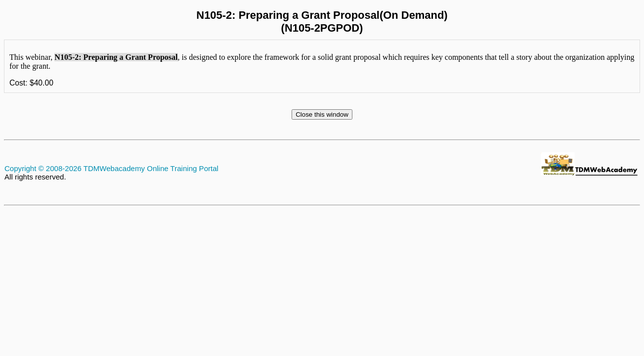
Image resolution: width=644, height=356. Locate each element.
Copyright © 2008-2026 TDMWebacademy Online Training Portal (111, 168)
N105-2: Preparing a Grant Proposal (116, 57)
